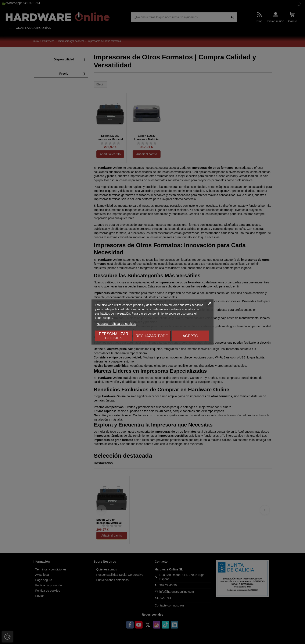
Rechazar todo (152, 336)
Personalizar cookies (114, 336)
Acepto (190, 336)
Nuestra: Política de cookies (116, 324)
